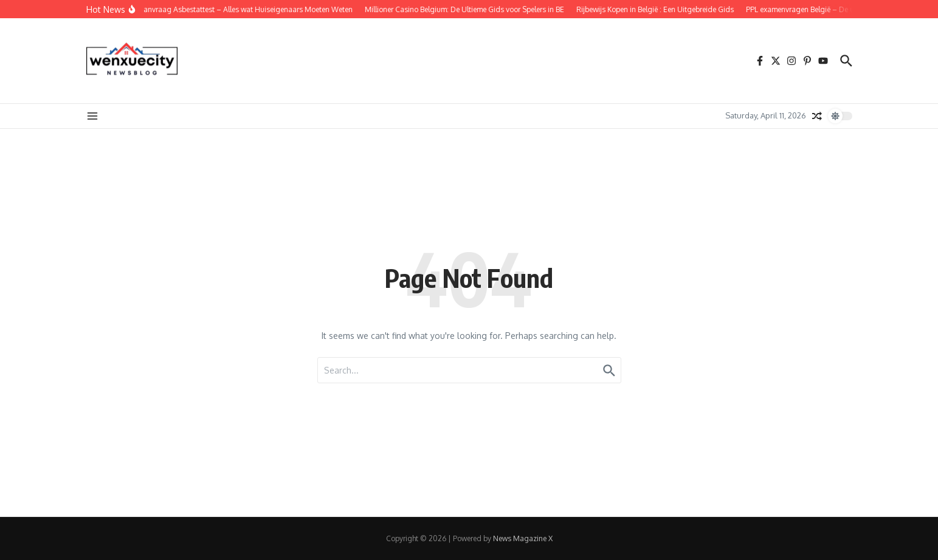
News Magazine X (523, 538)
